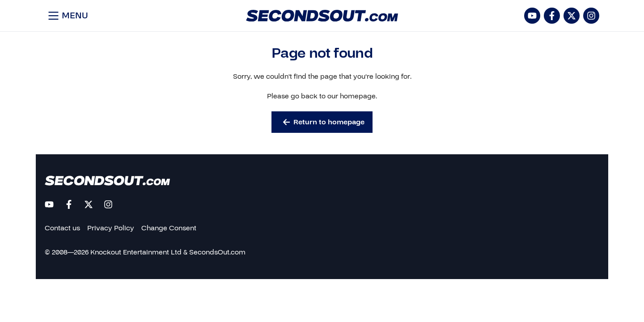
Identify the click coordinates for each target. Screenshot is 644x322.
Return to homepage (324, 122)
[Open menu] (66, 16)
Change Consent (169, 228)
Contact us (62, 228)
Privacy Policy (111, 228)
